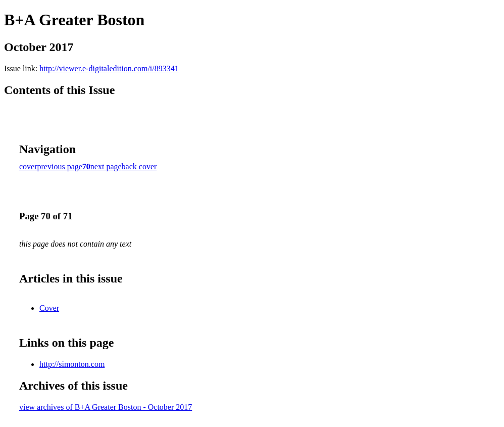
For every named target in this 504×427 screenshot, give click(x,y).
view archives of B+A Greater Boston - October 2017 (106, 407)
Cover (49, 308)
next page (106, 167)
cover (28, 167)
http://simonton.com (72, 364)
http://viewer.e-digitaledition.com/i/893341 (109, 68)
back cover (139, 167)
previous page (60, 167)
